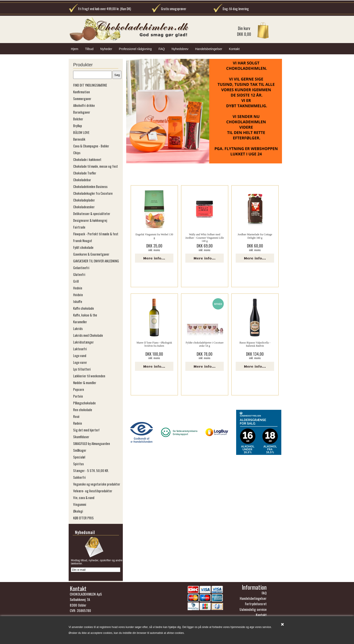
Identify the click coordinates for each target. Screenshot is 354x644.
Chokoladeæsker (84, 207)
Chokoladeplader (84, 200)
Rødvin (78, 423)
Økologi (78, 511)
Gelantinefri (81, 268)
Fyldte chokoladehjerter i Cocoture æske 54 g (205, 344)
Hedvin (78, 288)
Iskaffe (78, 301)
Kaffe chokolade (84, 308)
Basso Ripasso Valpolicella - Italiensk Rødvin (255, 344)
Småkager (80, 450)
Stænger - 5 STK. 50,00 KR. (91, 470)
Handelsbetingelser (209, 49)
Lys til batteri (82, 369)
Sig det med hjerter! (86, 430)
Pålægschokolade (84, 403)
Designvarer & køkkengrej (90, 220)
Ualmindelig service (253, 611)
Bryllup (78, 126)
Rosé (76, 416)
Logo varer (80, 362)
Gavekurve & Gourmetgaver (91, 254)
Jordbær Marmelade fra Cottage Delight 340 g (255, 236)
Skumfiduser (81, 437)
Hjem (75, 49)
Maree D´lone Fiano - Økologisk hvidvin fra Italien (154, 344)
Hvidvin (78, 295)
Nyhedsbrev (180, 49)
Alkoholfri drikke (84, 105)
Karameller (80, 322)
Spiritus (78, 464)
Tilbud (89, 49)
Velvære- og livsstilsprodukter (93, 491)
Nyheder (106, 49)
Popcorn (79, 389)
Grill (76, 281)
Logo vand (80, 355)
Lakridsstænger (83, 342)
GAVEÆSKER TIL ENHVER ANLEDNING (96, 261)
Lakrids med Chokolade (88, 335)
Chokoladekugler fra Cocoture (93, 193)
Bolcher (78, 119)
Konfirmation (82, 92)
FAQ (162, 49)
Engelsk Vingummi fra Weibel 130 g (154, 236)
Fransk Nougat (83, 241)
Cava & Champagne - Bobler (91, 146)
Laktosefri (80, 349)
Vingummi (80, 504)
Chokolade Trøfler (85, 173)
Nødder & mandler (85, 383)
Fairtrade (79, 227)
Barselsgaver (82, 112)
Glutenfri (79, 274)
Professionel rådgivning (135, 49)
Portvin (78, 396)
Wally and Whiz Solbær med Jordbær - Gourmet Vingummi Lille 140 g (205, 238)
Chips (77, 153)
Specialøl (79, 457)
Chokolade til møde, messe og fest (95, 166)
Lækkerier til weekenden (89, 376)
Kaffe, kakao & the (85, 315)
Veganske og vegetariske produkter (97, 484)
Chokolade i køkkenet (87, 159)
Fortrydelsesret (256, 605)
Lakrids (78, 328)
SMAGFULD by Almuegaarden (92, 443)
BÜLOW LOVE (81, 132)
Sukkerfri (79, 477)
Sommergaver (82, 99)
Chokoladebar (82, 180)
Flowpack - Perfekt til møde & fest (96, 234)
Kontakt (234, 49)
